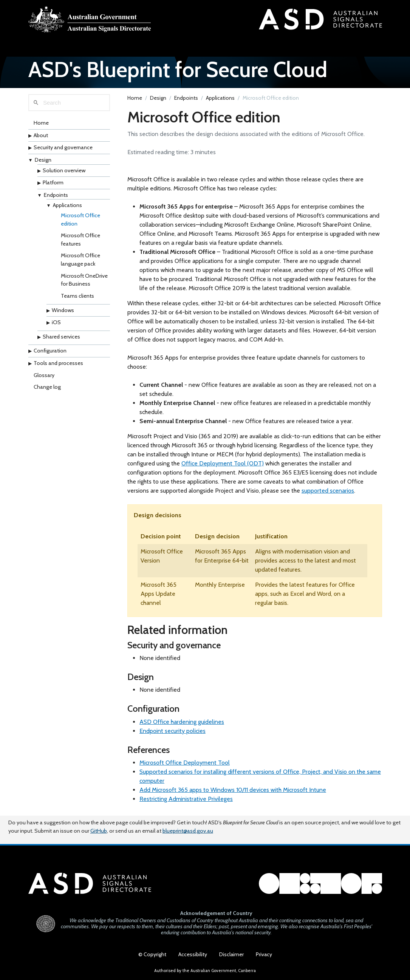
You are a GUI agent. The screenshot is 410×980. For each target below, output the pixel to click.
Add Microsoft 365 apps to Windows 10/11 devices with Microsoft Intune (233, 790)
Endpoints (56, 195)
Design (43, 160)
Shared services (61, 337)
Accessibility (193, 954)
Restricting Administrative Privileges (186, 799)
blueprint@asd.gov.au (188, 831)
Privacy (264, 954)
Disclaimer (231, 954)
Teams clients (77, 296)
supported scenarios (328, 491)
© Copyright (152, 954)
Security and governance (63, 147)
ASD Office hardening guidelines (182, 722)
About (41, 135)
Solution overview (64, 170)
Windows (63, 310)
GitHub (99, 831)
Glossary (44, 375)
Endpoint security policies (173, 731)
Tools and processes (58, 363)
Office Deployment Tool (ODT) (223, 463)
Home (41, 123)
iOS (56, 322)
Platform (53, 182)
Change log (47, 387)
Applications (67, 205)
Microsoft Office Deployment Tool (185, 763)
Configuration (50, 351)
